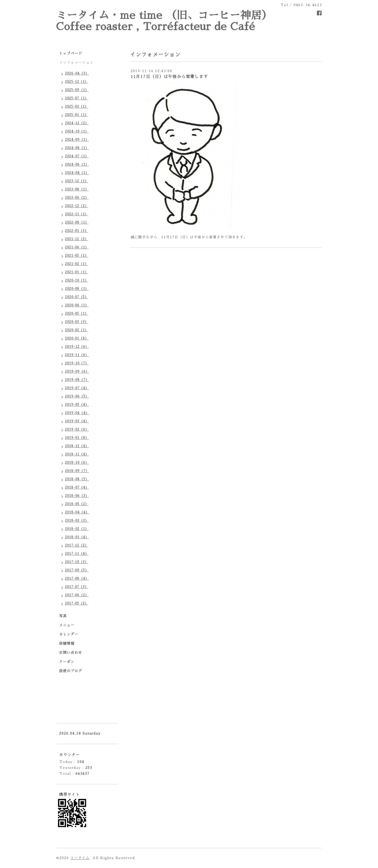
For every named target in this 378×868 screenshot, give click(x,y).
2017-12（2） (77, 545)
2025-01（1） (77, 115)
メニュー (67, 625)
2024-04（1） (77, 173)
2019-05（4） (77, 405)
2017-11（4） (77, 554)
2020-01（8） (77, 338)
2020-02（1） (77, 330)
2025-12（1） (77, 82)
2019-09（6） (77, 372)
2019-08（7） (77, 380)
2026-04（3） (77, 73)
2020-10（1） (77, 281)
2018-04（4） (77, 512)
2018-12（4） (77, 446)
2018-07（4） (77, 488)
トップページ (71, 54)
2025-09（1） (77, 90)
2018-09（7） (77, 471)
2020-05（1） (77, 314)
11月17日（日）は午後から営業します (169, 77)
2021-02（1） (77, 264)
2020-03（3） (77, 322)
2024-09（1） (77, 140)
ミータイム (80, 858)
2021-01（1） (77, 272)
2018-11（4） (77, 454)
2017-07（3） (77, 587)
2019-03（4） (77, 421)
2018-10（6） (77, 463)
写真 (63, 616)
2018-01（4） (77, 537)
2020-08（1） (77, 289)
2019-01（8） (77, 438)
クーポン (67, 662)
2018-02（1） (77, 529)
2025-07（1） (77, 98)
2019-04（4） (77, 413)
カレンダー (69, 634)
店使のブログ (71, 671)
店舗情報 (67, 644)
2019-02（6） (77, 430)
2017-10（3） (77, 562)
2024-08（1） (77, 148)
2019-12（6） (77, 347)
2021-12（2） (77, 239)
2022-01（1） (77, 231)
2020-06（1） (77, 305)
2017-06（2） (77, 595)
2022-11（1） (77, 214)
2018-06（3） (77, 496)
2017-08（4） (77, 579)
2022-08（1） (77, 223)
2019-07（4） (77, 388)
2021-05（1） (77, 256)
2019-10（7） (77, 363)
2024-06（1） (77, 165)
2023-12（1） (77, 181)
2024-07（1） (77, 156)
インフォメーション (76, 63)
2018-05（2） (77, 504)
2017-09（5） (77, 570)
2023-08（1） (77, 189)
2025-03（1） (77, 107)
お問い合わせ (71, 653)
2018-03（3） (77, 521)
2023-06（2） (77, 198)
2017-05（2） (77, 603)
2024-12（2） (77, 123)
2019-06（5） (77, 396)
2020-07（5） (77, 297)
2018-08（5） (77, 479)
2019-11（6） (77, 355)
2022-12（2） (77, 206)
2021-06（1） (77, 247)
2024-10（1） (77, 131)
